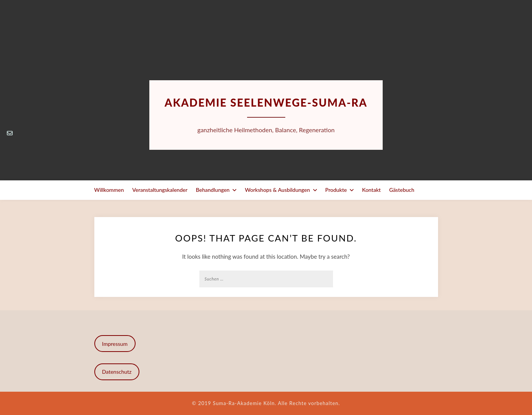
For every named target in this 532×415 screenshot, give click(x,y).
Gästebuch (402, 190)
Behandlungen (213, 190)
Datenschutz (117, 372)
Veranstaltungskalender (160, 190)
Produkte (336, 190)
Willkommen (109, 190)
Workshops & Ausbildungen (277, 190)
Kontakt (371, 190)
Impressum (115, 344)
